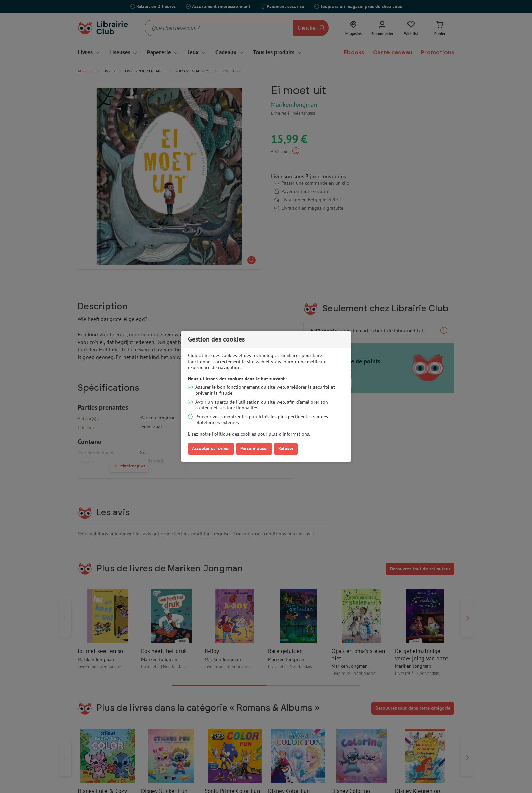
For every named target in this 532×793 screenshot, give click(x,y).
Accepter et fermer (211, 448)
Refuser (286, 448)
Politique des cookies (234, 434)
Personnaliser (254, 448)
